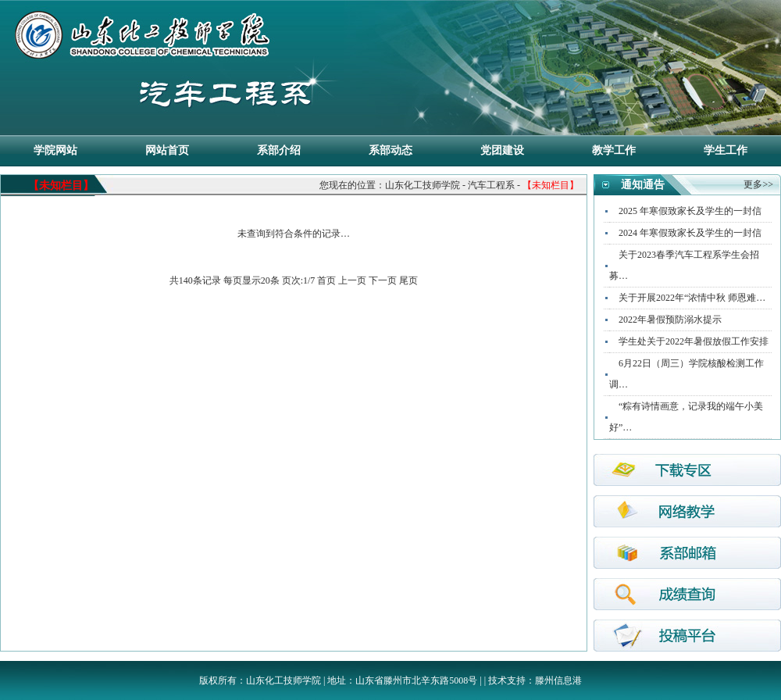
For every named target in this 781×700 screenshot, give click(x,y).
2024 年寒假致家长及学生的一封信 (690, 233)
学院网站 (55, 150)
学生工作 (726, 150)
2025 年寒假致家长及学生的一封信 (690, 211)
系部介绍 (279, 150)
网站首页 (167, 150)
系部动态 (390, 150)
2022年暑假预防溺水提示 (670, 320)
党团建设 (502, 150)
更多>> (758, 184)
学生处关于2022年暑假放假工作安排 (694, 341)
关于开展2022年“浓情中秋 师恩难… (692, 298)
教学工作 (614, 150)
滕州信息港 (558, 680)
